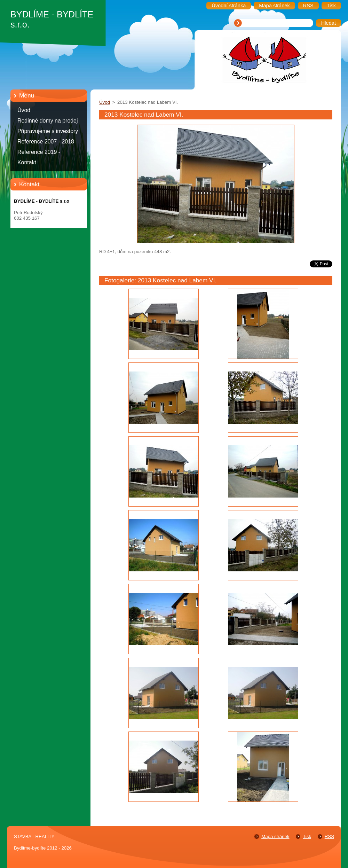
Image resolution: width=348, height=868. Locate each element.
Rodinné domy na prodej (48, 121)
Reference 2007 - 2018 (46, 142)
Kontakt (27, 162)
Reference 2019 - (39, 152)
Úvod (24, 110)
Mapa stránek (275, 836)
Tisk (307, 836)
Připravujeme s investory (48, 131)
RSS (329, 836)
